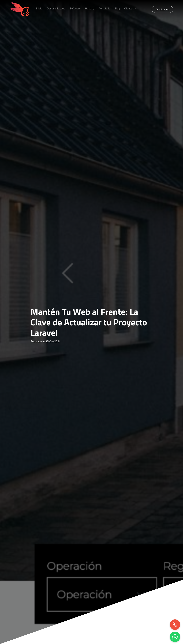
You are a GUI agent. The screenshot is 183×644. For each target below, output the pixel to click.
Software (75, 9)
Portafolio (104, 9)
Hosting (90, 9)
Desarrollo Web (56, 9)
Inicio (39, 9)
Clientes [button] (129, 9)
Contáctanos (162, 9)
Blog (117, 9)
